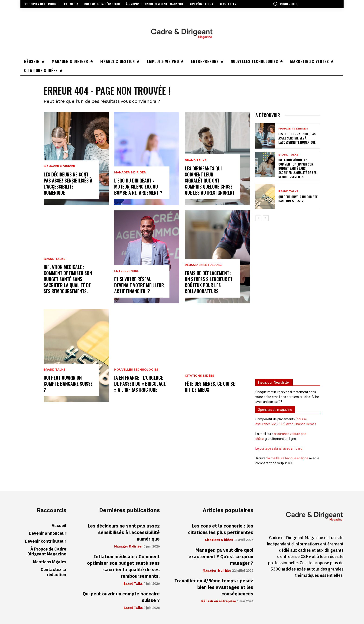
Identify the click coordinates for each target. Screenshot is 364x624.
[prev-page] (258, 218)
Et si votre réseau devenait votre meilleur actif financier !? (139, 285)
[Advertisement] (288, 298)
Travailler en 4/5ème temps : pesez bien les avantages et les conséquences (214, 587)
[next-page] (266, 218)
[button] (285, 4)
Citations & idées (199, 376)
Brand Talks (54, 259)
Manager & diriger (59, 166)
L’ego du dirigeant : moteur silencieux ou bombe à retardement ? (138, 186)
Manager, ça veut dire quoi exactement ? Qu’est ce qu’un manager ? (221, 557)
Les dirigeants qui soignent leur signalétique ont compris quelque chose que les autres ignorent (210, 180)
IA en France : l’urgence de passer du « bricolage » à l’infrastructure (140, 384)
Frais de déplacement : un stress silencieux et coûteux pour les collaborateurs (209, 282)
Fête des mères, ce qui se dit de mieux (210, 387)
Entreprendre (127, 271)
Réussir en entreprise (204, 265)
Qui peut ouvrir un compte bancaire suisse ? (68, 384)
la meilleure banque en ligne (288, 458)
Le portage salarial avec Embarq (279, 448)
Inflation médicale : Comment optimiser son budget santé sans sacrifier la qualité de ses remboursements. (68, 279)
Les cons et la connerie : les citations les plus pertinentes (221, 529)
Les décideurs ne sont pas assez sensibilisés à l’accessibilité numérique (68, 183)
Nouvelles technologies (136, 370)
